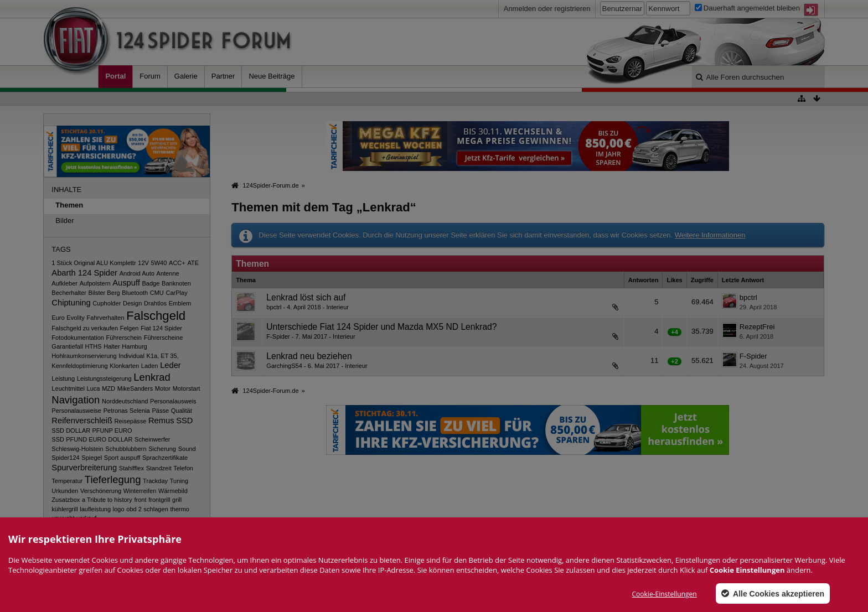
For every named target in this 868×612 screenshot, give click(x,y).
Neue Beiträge (272, 76)
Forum (150, 76)
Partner (223, 76)
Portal (115, 76)
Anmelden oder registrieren (547, 9)
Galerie (186, 76)
